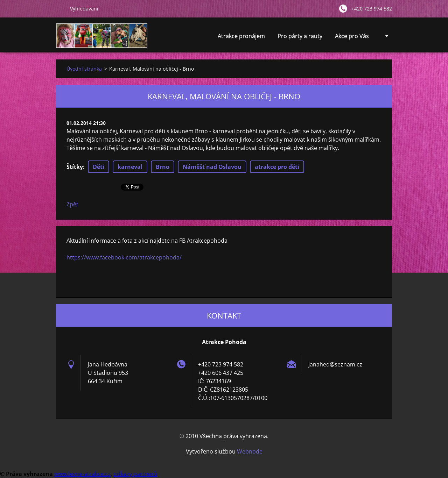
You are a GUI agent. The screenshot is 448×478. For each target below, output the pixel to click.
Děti (99, 167)
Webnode (250, 451)
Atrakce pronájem (241, 38)
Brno (163, 167)
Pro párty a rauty (300, 38)
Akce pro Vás (352, 38)
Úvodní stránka (84, 69)
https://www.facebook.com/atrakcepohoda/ (124, 257)
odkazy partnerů (135, 474)
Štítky (75, 167)
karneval (130, 167)
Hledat (60, 8)
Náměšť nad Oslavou (212, 167)
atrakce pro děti (277, 167)
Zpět (72, 204)
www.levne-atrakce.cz (82, 474)
